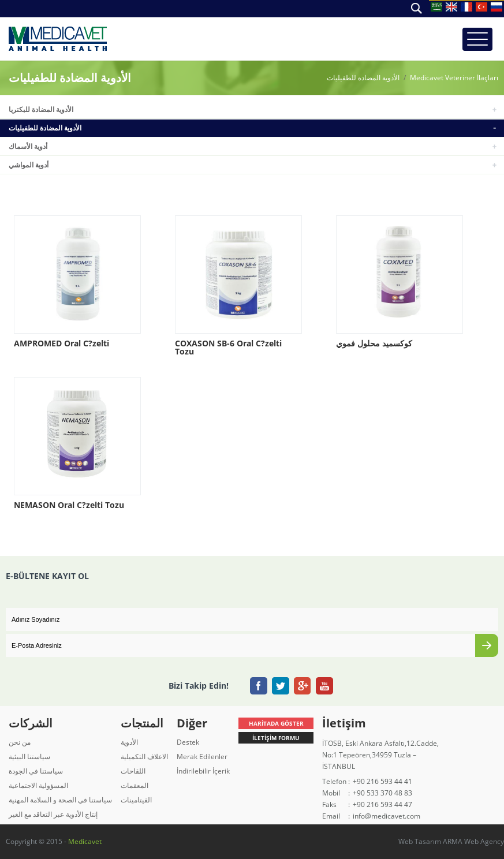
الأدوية (129, 742)
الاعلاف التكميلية (144, 757)
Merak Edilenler (202, 757)
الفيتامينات (136, 800)
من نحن (20, 742)
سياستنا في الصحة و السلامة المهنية (60, 800)
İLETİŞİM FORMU (276, 738)
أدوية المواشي (29, 165)
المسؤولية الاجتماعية (38, 785)
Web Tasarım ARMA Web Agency (451, 841)
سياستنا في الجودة (36, 771)
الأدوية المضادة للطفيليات (363, 78)
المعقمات (135, 785)
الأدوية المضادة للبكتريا (41, 109)
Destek (188, 742)
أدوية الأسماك (28, 146)
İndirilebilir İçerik (203, 771)
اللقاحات (133, 771)
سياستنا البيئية (29, 757)
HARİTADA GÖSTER (276, 723)
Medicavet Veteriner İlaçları (454, 78)
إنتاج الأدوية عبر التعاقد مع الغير (53, 814)
